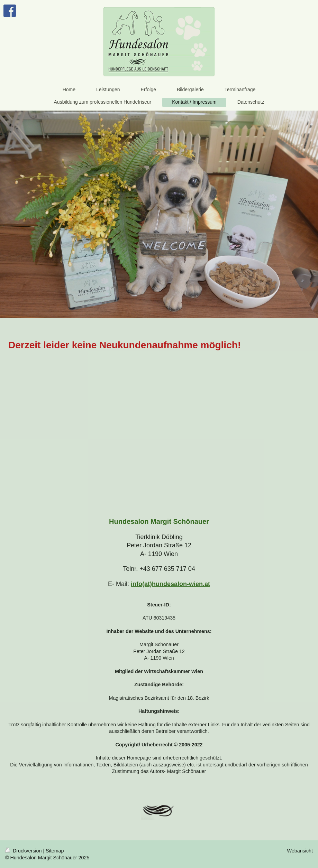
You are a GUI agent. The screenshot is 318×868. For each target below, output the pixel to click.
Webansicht (300, 851)
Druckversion (24, 851)
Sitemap (55, 851)
